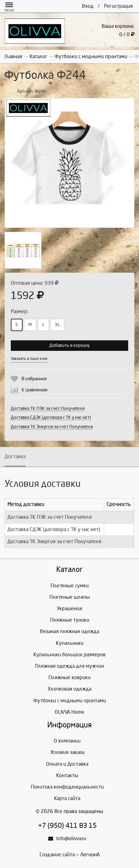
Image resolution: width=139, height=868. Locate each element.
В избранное (34, 379)
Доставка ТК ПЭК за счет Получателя (48, 408)
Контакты (67, 775)
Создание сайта (57, 855)
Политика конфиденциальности (67, 787)
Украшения (69, 608)
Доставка (15, 456)
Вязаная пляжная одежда (69, 631)
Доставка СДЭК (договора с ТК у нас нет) (51, 417)
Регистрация (118, 6)
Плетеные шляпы (70, 597)
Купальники (70, 643)
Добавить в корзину (69, 345)
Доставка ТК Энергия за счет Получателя (52, 427)
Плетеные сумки (70, 586)
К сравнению (35, 390)
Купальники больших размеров (69, 655)
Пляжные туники (70, 620)
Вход (88, 6)
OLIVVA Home (69, 712)
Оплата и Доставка (67, 764)
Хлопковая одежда (69, 689)
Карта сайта (67, 798)
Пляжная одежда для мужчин (69, 666)
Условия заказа (67, 752)
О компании (67, 741)
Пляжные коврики (69, 677)
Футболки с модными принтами (70, 701)
